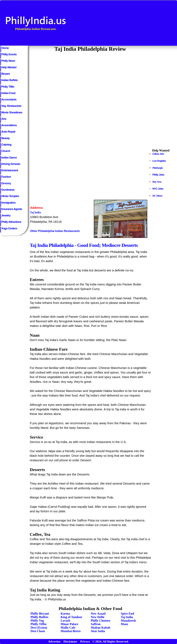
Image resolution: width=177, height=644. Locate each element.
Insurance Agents (12, 209)
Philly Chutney (101, 621)
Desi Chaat (38, 631)
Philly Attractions (11, 222)
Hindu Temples (10, 196)
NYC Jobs (158, 189)
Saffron (96, 624)
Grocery (6, 183)
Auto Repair (8, 132)
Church (6, 151)
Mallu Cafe (68, 628)
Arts (4, 119)
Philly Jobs (158, 175)
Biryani (5, 74)
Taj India (127, 617)
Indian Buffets (10, 80)
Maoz (125, 624)
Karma (65, 614)
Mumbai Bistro (71, 631)
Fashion (6, 177)
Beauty (5, 138)
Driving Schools (11, 164)
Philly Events (9, 54)
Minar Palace (69, 624)
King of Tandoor (71, 617)
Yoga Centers (9, 228)
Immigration (8, 203)
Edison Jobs (158, 154)
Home (5, 48)
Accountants (9, 100)
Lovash (65, 621)
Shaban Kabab (101, 628)
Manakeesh (128, 621)
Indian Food (8, 93)
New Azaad (98, 614)
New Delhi (98, 617)
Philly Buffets (39, 617)
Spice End (127, 614)
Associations (9, 125)
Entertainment (10, 170)
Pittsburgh (157, 168)
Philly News (8, 61)
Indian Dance (9, 158)
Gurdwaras (8, 190)
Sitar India (98, 631)
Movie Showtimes (12, 112)
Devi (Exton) (39, 628)
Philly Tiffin (8, 87)
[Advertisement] (130, 23)
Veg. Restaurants (11, 106)
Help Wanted (9, 67)
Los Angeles (159, 161)
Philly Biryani (40, 614)
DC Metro (157, 196)
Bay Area (157, 182)
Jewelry (6, 215)
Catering (6, 145)
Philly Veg (37, 621)
